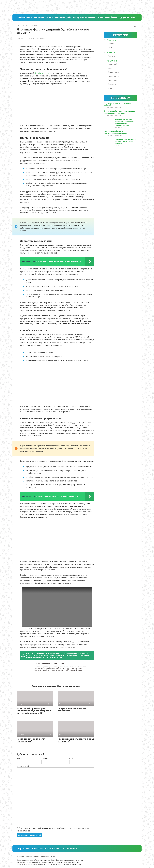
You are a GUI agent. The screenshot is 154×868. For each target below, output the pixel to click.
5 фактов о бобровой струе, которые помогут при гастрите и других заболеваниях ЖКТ (34, 711)
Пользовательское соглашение (61, 848)
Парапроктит (114, 76)
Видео (100, 17)
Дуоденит (112, 84)
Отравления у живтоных (113, 107)
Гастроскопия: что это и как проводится (72, 709)
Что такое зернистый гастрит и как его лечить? (76, 740)
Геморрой (112, 64)
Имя (19, 758)
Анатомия (39, 17)
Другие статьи (128, 17)
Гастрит (111, 56)
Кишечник (112, 61)
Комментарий (23, 766)
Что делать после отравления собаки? (117, 104)
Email (46, 758)
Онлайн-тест (112, 17)
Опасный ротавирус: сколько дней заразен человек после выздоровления (124, 122)
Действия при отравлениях (81, 17)
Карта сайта (24, 848)
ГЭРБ (110, 48)
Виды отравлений (55, 17)
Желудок (111, 52)
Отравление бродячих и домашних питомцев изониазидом (120, 112)
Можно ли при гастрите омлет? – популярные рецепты (125, 141)
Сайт (71, 758)
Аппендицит (113, 72)
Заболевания (25, 17)
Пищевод (112, 40)
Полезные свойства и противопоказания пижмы (116, 132)
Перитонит (113, 80)
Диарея (111, 68)
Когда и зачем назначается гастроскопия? (31, 740)
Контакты (37, 848)
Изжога (111, 44)
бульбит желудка (42, 73)
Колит (111, 88)
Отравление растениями (113, 135)
